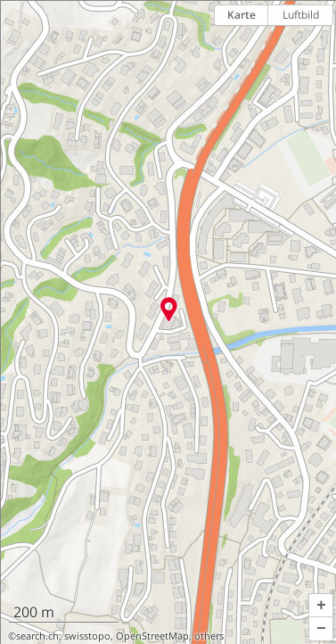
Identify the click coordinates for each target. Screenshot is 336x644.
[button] (321, 606)
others (209, 636)
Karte (242, 15)
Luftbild (301, 15)
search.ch (37, 636)
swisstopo (87, 636)
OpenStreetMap (152, 636)
